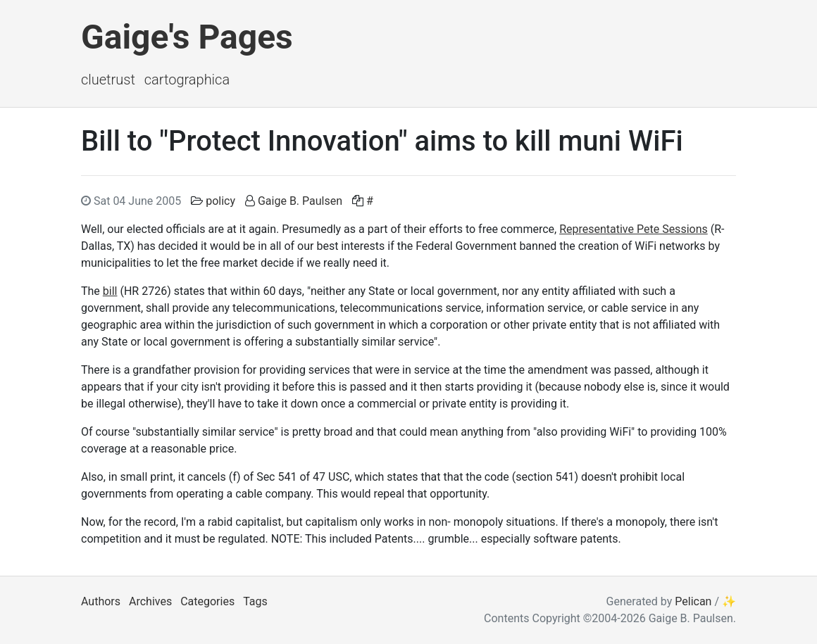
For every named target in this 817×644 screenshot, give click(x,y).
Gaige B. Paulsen (300, 201)
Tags (255, 601)
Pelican (693, 601)
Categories (207, 601)
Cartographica (187, 80)
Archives (150, 601)
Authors (101, 601)
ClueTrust (108, 80)
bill (110, 291)
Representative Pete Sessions (634, 229)
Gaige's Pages (187, 37)
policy (220, 201)
